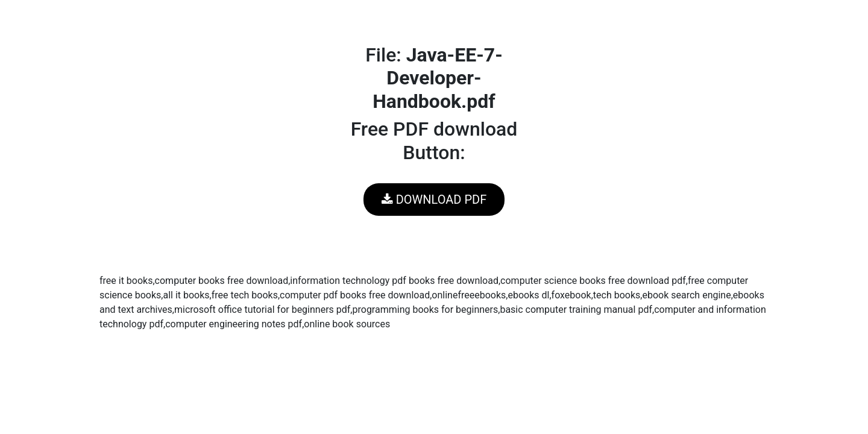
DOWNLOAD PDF (434, 200)
